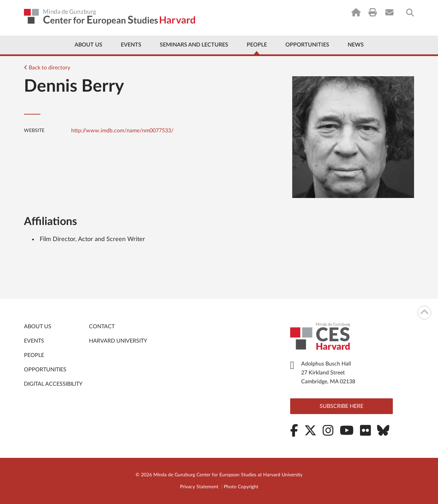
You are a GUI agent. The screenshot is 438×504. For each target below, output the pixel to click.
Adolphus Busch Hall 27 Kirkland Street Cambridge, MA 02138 (328, 373)
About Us (88, 45)
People (257, 45)
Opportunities (307, 45)
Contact (102, 327)
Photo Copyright (241, 487)
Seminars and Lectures (194, 45)
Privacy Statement (199, 487)
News (356, 45)
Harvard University (118, 341)
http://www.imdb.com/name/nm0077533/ (122, 131)
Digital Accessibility (53, 384)
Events (131, 45)
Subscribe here (342, 406)
